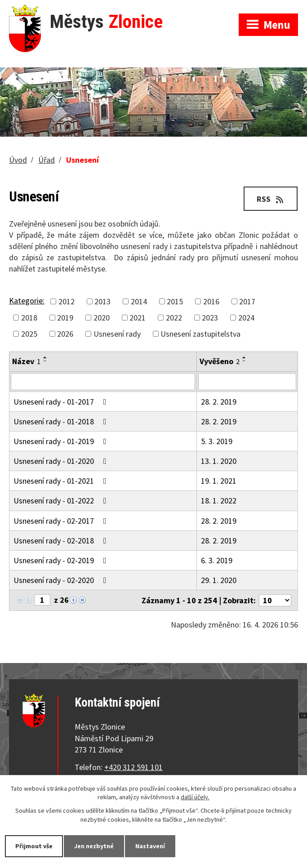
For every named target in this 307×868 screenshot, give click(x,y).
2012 (67, 301)
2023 (210, 318)
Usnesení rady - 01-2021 (62, 481)
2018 (29, 318)
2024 (246, 318)
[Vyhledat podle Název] (103, 382)
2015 (175, 301)
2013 (102, 301)
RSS (271, 199)
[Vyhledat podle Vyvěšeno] (247, 382)
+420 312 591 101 (133, 767)
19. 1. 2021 (219, 481)
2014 (139, 301)
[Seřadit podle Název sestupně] (45, 361)
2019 (65, 318)
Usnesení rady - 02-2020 (62, 580)
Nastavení (150, 846)
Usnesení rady (117, 334)
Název (26, 361)
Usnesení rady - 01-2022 (62, 501)
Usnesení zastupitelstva (200, 334)
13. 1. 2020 (219, 461)
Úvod (18, 160)
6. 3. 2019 (217, 560)
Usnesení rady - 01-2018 (62, 421)
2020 (102, 318)
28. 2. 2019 (219, 402)
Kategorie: (27, 300)
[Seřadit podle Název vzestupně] (45, 357)
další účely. (195, 797)
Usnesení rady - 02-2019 (62, 560)
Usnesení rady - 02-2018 (62, 541)
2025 (29, 334)
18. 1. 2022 (219, 501)
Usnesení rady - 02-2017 (62, 521)
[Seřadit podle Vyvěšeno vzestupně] (245, 357)
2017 (247, 301)
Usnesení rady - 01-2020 (62, 461)
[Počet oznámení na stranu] (275, 600)
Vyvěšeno (220, 361)
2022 (174, 318)
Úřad (47, 160)
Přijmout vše (34, 846)
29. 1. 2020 (219, 580)
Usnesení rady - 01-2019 (62, 441)
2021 (138, 318)
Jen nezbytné (94, 846)
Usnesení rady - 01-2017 (62, 402)
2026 (65, 334)
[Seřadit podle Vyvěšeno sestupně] (245, 361)
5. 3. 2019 (217, 441)
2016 (211, 301)
